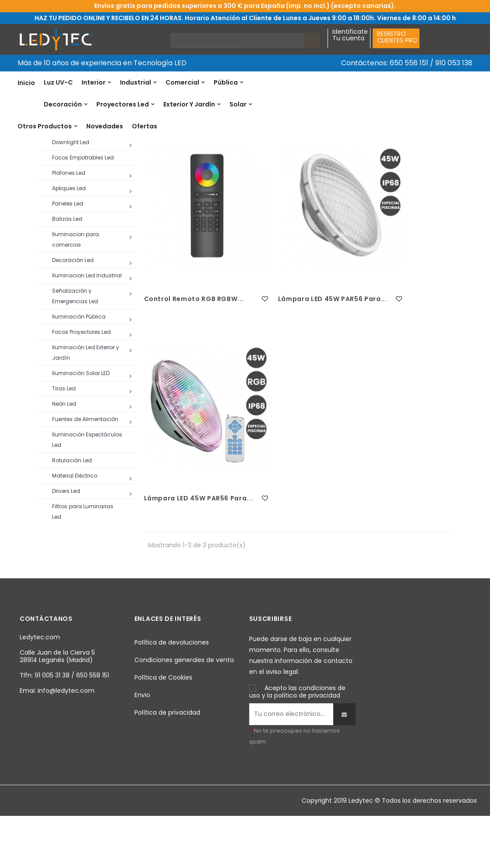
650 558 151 (409, 63)
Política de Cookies (163, 728)
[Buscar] (238, 41)
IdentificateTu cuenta (350, 35)
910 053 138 (454, 63)
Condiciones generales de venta (184, 711)
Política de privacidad (167, 763)
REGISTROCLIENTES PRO (397, 37)
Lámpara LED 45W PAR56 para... (280, 359)
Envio (142, 746)
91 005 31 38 (52, 726)
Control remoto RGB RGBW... (180, 359)
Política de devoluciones (172, 693)
